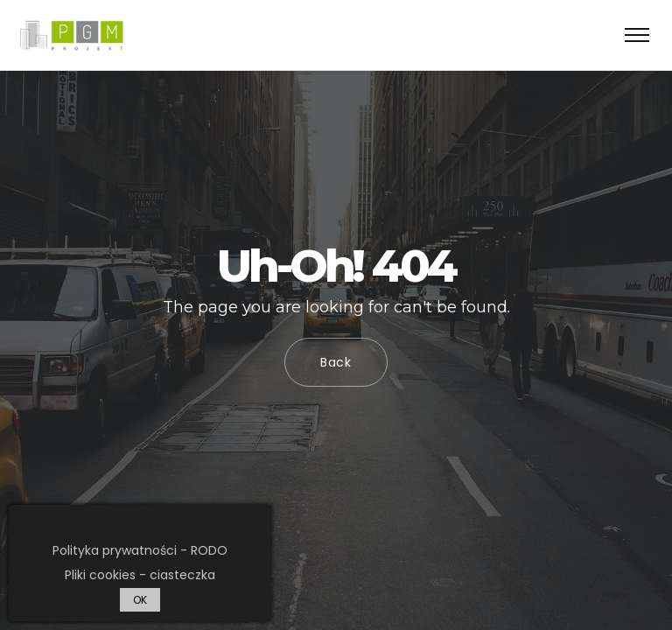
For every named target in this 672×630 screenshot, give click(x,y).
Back (336, 362)
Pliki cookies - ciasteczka (140, 575)
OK (140, 600)
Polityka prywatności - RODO (140, 550)
